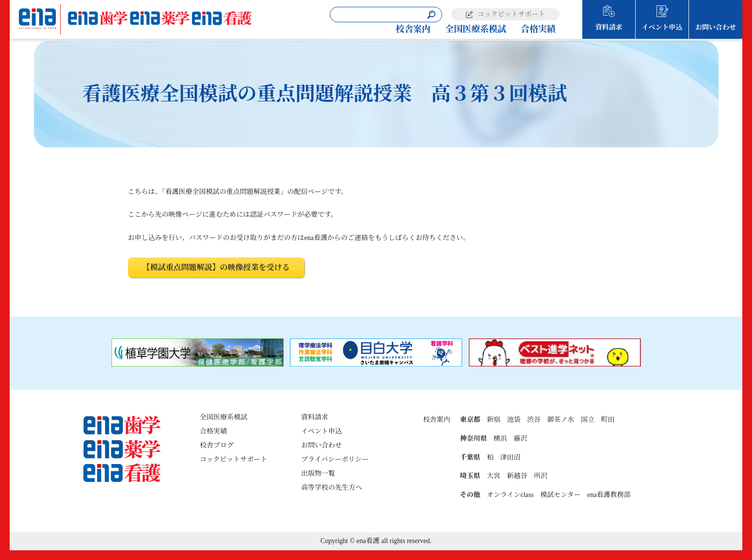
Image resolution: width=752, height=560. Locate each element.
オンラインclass (510, 495)
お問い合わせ (716, 27)
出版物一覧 (318, 473)
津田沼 (510, 457)
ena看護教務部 (609, 495)
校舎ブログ (217, 445)
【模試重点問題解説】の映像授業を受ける (216, 267)
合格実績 (538, 29)
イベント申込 (662, 27)
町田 (608, 420)
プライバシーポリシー (335, 459)
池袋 (513, 420)
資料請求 (609, 27)
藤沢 (520, 439)
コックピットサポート (511, 14)
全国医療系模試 (476, 29)
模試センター (560, 495)
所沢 (541, 476)
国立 (588, 420)
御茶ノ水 (560, 420)
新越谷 (517, 476)
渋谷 (534, 420)
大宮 (494, 476)
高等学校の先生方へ (332, 488)
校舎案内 (413, 29)
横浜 (500, 439)
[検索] (431, 15)
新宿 (494, 420)
